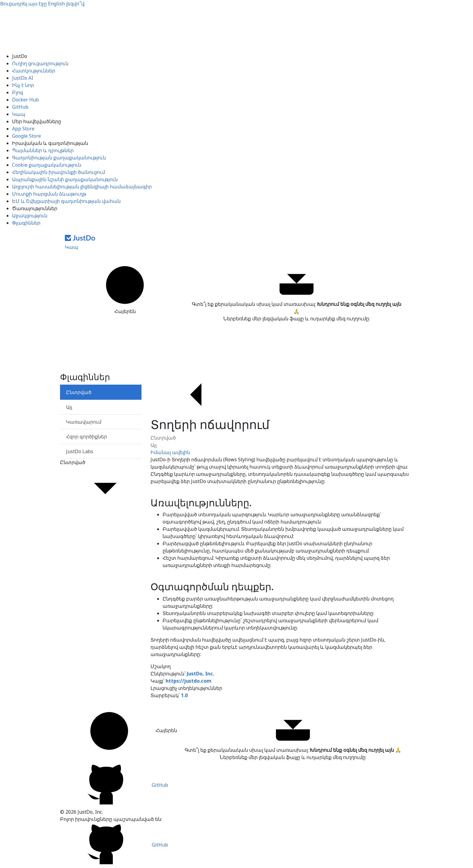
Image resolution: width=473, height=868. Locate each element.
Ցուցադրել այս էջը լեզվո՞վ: (43, 4)
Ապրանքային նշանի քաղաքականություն (65, 179)
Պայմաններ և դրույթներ (43, 150)
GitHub (20, 107)
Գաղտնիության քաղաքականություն (59, 158)
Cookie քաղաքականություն (47, 165)
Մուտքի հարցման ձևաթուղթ (49, 194)
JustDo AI (23, 78)
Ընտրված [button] (101, 485)
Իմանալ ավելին (170, 452)
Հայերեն (125, 288)
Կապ (19, 114)
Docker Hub (25, 100)
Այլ (154, 445)
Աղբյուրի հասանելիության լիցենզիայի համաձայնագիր (82, 187)
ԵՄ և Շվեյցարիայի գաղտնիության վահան (66, 201)
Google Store (27, 136)
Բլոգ (18, 92)
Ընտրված (163, 438)
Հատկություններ (34, 71)
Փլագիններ (26, 223)
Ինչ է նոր (23, 85)
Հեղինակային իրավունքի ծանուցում (59, 172)
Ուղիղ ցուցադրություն (40, 63)
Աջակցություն (30, 216)
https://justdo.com (189, 681)
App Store (23, 129)
